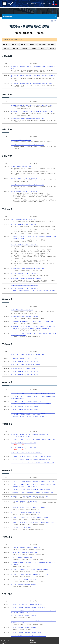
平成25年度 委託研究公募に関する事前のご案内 (24, 553)
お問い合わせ (33, 4)
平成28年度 (7, 48)
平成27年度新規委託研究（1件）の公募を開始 (24, 443)
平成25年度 (34, 48)
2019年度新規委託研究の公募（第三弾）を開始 (24, 178)
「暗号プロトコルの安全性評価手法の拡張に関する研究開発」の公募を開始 (31, 456)
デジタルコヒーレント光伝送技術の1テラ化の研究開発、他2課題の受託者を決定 (33, 463)
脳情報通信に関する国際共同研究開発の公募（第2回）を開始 (28, 268)
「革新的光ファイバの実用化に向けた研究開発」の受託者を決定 (29, 508)
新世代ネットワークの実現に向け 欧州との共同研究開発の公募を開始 (30, 569)
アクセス (27, 4)
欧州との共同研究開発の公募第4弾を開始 (22, 310)
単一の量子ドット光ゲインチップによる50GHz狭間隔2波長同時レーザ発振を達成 (33, 440)
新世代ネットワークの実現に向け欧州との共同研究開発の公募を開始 (30, 496)
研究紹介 (32, 642)
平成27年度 (16, 48)
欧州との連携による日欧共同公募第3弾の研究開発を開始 (27, 365)
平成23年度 (52, 48)
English (50, 4)
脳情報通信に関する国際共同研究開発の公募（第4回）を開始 (28, 145)
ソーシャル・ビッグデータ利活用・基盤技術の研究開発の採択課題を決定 (31, 460)
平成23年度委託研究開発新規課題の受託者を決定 (25, 616)
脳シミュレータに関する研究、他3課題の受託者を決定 (26, 513)
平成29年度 (52, 45)
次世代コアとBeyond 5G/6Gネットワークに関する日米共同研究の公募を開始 (32, 112)
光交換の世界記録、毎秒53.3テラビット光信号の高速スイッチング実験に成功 (32, 322)
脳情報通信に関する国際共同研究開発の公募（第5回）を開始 (28, 118)
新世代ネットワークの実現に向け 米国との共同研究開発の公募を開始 (30, 518)
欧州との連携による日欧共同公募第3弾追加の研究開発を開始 (28, 355)
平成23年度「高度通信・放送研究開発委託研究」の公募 (26, 633)
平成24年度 (43, 48)
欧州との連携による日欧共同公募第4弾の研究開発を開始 (27, 278)
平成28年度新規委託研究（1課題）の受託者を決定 (25, 362)
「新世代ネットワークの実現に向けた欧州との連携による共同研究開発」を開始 (33, 523)
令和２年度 (25, 45)
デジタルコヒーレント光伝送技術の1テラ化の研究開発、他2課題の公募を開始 (32, 493)
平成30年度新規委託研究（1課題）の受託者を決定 (25, 285)
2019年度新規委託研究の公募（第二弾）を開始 (24, 192)
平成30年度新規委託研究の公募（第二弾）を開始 (25, 273)
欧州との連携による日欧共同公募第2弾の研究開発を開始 (27, 453)
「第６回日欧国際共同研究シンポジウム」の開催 (24, 358)
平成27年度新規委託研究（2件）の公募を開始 (24, 448)
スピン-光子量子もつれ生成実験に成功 (22, 558)
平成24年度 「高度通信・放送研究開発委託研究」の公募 (27, 604)
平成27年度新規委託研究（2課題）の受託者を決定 (25, 410)
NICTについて (5, 642)
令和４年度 (7, 45)
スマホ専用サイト (42, 4)
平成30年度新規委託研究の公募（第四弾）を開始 (25, 225)
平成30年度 (43, 45)
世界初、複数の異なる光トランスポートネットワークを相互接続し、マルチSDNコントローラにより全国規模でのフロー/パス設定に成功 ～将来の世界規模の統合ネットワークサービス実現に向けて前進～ (33, 415)
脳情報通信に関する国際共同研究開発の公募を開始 (25, 317)
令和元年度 (34, 45)
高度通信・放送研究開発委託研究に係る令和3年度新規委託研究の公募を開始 (32, 105)
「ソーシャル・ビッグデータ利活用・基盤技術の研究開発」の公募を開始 (31, 489)
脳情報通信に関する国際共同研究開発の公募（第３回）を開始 (28, 185)
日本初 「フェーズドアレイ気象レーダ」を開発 (24, 579)
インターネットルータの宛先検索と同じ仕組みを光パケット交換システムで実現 (33, 481)
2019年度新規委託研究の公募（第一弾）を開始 (24, 220)
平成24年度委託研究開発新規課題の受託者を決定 (25, 584)
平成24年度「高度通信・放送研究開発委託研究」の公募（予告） (29, 608)
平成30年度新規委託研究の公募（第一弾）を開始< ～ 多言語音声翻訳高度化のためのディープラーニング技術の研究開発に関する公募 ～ (33, 290)
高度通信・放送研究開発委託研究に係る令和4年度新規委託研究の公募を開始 (32, 84)
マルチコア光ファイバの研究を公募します (23, 528)
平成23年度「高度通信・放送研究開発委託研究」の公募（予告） (29, 636)
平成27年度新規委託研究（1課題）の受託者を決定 (25, 406)
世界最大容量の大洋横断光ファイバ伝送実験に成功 (25, 501)
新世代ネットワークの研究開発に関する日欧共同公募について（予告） (30, 574)
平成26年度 (25, 48)
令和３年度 (16, 45)
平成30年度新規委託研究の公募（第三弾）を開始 (25, 245)
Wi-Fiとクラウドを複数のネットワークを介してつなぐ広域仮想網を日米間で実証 (33, 393)
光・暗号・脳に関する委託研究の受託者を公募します (26, 548)
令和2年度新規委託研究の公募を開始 (21, 140)
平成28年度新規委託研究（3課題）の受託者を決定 (25, 372)
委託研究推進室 (8, 17)
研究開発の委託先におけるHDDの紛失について (24, 368)
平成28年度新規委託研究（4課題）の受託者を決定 (25, 375)
